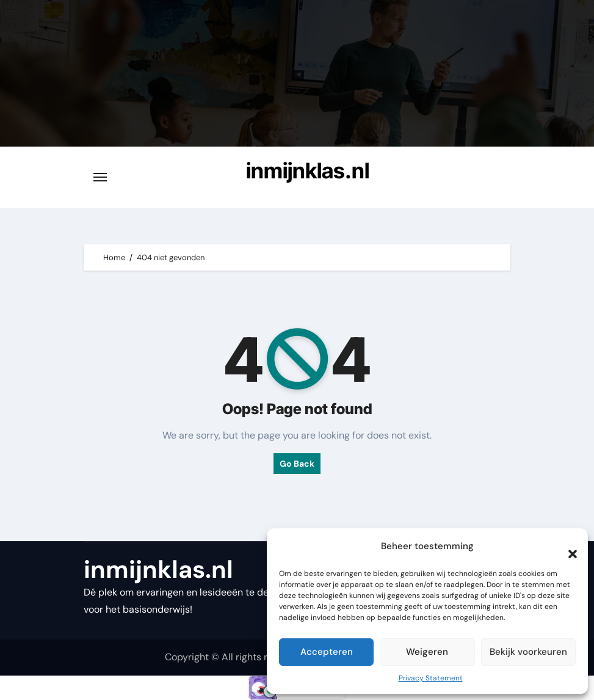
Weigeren (427, 652)
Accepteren (327, 652)
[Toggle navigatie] (100, 177)
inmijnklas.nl (308, 170)
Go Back (297, 464)
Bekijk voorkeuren (528, 652)
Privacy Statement (431, 678)
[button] (567, 547)
